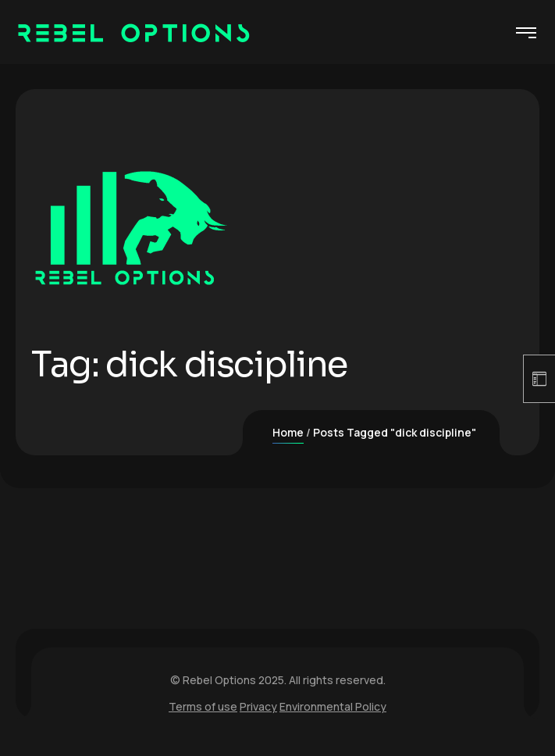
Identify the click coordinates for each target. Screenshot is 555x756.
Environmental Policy (333, 706)
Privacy (258, 706)
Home (288, 432)
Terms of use (203, 706)
